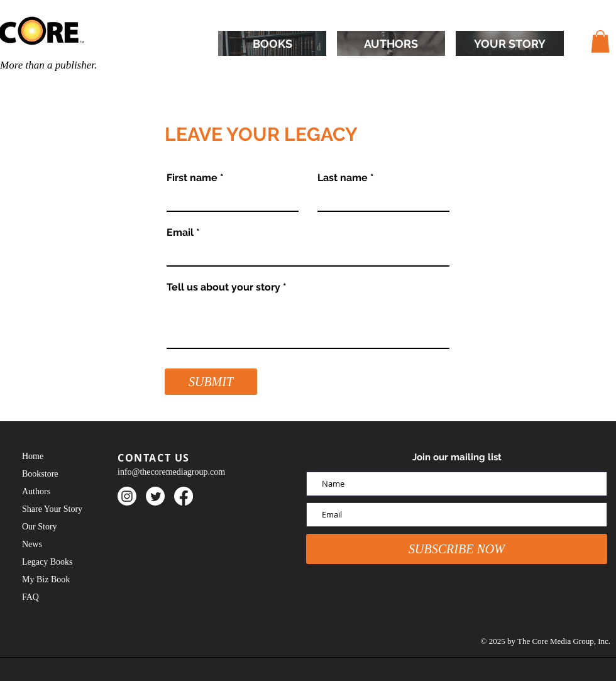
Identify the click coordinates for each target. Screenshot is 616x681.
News (32, 544)
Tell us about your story (223, 287)
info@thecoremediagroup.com (171, 472)
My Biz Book (46, 579)
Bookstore (40, 474)
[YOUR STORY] (510, 43)
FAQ (30, 597)
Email (180, 233)
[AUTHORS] (391, 43)
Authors (36, 491)
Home (33, 456)
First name (192, 178)
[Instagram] (127, 496)
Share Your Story (52, 509)
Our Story (40, 527)
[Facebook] (184, 496)
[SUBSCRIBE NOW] (457, 549)
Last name (343, 178)
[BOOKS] (272, 43)
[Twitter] (155, 496)
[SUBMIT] (211, 382)
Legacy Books (47, 562)
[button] (600, 42)
